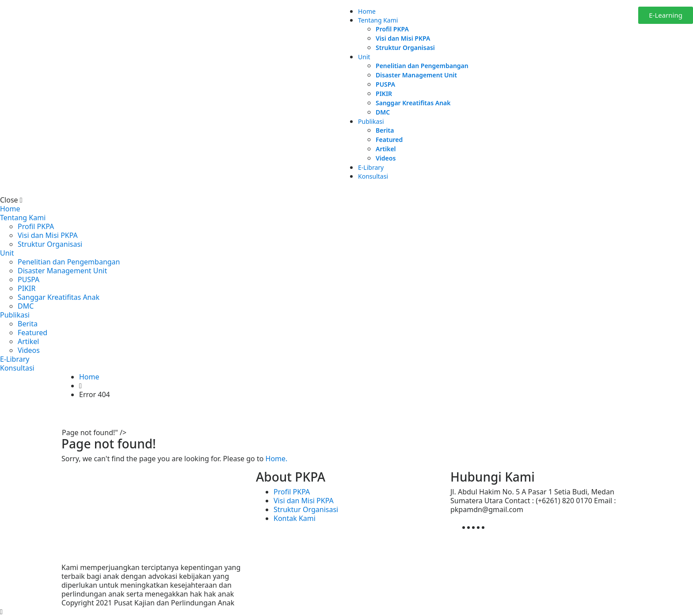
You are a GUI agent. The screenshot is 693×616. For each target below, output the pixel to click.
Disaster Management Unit (416, 75)
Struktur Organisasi (405, 48)
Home (367, 11)
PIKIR (384, 94)
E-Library (371, 167)
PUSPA (385, 84)
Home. (277, 459)
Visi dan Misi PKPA (403, 38)
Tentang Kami (378, 20)
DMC (383, 112)
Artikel (386, 149)
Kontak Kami (295, 518)
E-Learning (666, 15)
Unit (364, 57)
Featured (389, 140)
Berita (385, 130)
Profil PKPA (392, 29)
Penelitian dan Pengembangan (422, 66)
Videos (386, 158)
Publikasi (371, 121)
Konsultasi (373, 176)
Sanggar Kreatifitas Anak (413, 103)
